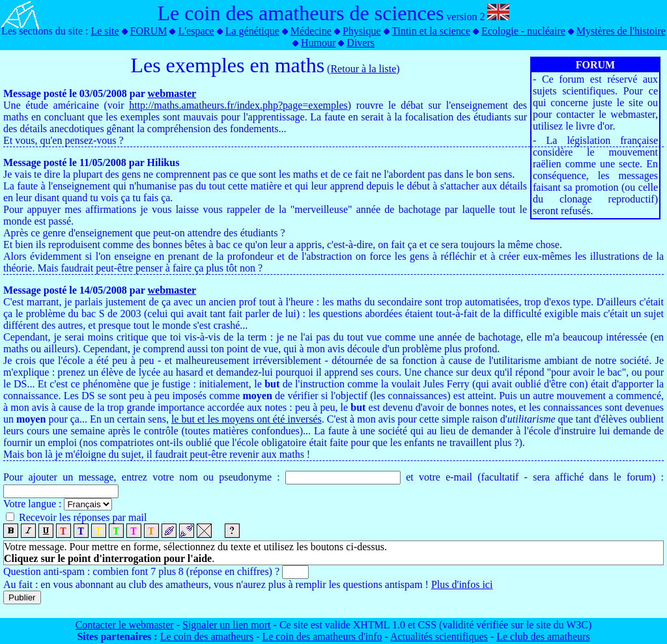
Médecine (311, 31)
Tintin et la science (431, 31)
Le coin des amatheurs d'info (322, 637)
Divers (361, 43)
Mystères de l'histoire (621, 31)
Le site (105, 31)
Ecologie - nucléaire (523, 31)
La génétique (252, 31)
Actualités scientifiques (439, 637)
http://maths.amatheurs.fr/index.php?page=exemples (238, 105)
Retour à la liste (363, 69)
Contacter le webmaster (125, 625)
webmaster (172, 93)
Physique (362, 31)
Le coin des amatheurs (207, 637)
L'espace (196, 31)
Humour (318, 43)
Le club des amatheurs (543, 637)
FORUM (149, 31)
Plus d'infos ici (462, 584)
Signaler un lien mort (227, 625)
